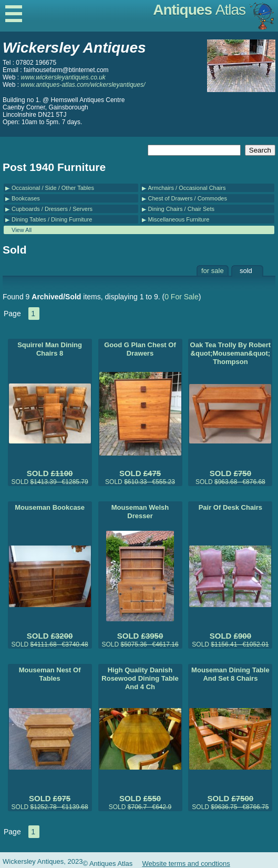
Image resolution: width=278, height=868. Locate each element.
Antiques (199, 10)
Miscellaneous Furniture (179, 219)
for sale (213, 271)
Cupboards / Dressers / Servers (52, 209)
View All (22, 230)
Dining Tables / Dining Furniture (52, 219)
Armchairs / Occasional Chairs (187, 188)
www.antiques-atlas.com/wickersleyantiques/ (83, 85)
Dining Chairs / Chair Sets (182, 209)
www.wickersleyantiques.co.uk (63, 77)
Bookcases (26, 198)
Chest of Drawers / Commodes (188, 198)
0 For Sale (182, 297)
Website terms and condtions (186, 864)
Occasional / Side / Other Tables (53, 188)
